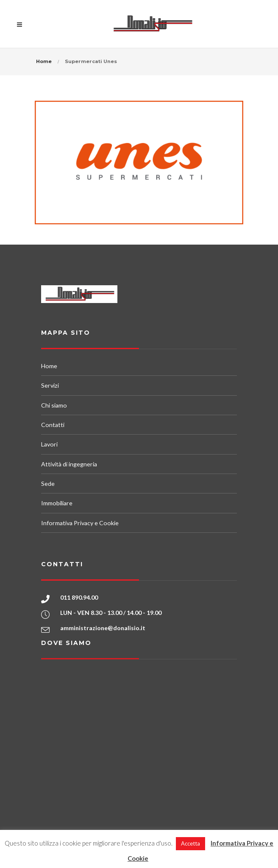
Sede (48, 484)
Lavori (49, 444)
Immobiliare (57, 503)
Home (44, 61)
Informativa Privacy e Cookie (80, 523)
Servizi (50, 385)
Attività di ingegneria (69, 464)
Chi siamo (54, 405)
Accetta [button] (190, 843)
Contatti (53, 425)
